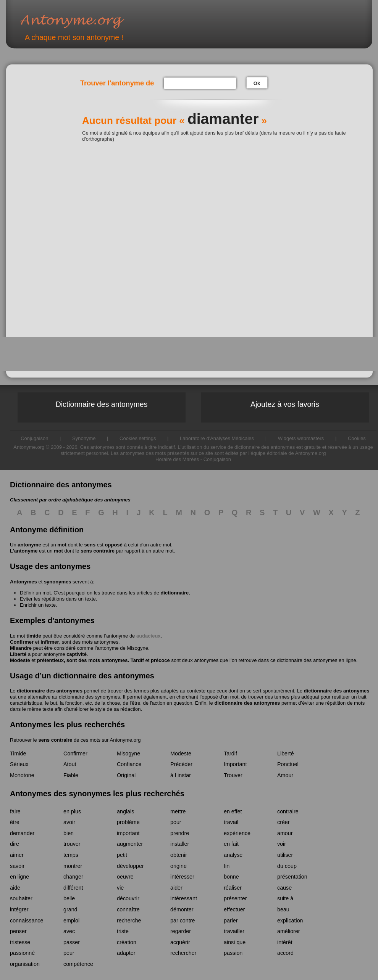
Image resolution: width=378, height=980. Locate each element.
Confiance (129, 764)
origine (178, 866)
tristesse (20, 942)
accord (285, 953)
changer (73, 877)
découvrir (128, 898)
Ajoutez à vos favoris (285, 404)
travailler (234, 931)
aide (15, 888)
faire (15, 811)
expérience (237, 833)
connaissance (27, 921)
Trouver (233, 775)
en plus (72, 811)
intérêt (285, 942)
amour (285, 833)
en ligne (19, 877)
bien (69, 833)
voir (282, 844)
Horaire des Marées (177, 459)
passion (233, 953)
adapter (126, 953)
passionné (22, 953)
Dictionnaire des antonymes (102, 404)
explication (290, 921)
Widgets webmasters (301, 438)
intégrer (19, 909)
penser (18, 931)
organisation (25, 964)
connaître (128, 909)
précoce (160, 660)
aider (176, 888)
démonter (182, 909)
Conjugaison (34, 438)
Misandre (21, 648)
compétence (78, 964)
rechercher (183, 953)
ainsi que (235, 942)
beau (283, 909)
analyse (233, 855)
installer (180, 844)
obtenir (179, 855)
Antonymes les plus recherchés (67, 725)
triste (123, 931)
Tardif (137, 660)
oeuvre (125, 877)
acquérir (180, 942)
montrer (73, 866)
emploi (71, 921)
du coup (287, 866)
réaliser (233, 888)
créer (283, 822)
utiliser (285, 855)
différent (73, 888)
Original (126, 775)
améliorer (289, 931)
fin (227, 866)
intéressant (184, 898)
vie (120, 888)
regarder (181, 931)
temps (71, 855)
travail (231, 822)
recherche (129, 921)
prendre (180, 833)
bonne (231, 877)
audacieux (149, 636)
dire (15, 844)
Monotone (22, 775)
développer (130, 866)
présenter (235, 898)
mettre (178, 811)
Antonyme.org (84, 21)
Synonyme (84, 438)
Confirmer (22, 642)
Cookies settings (138, 438)
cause (284, 888)
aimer (17, 855)
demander (22, 833)
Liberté (18, 654)
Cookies (357, 438)
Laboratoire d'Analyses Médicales (217, 438)
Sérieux (19, 764)
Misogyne (137, 648)
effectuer (234, 909)
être (15, 822)
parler (231, 921)
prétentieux (50, 660)
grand (70, 909)
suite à (285, 898)
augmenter (130, 844)
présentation (292, 877)
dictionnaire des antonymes (50, 691)
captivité (77, 654)
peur (69, 953)
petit (122, 855)
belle (69, 898)
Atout (70, 764)
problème (128, 822)
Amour (285, 775)
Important (235, 764)
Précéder (181, 764)
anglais (125, 811)
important (128, 833)
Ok (257, 83)
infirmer (50, 642)
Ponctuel (288, 764)
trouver (72, 844)
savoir (17, 866)
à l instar (181, 775)
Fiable (71, 775)
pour (176, 822)
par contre (183, 921)
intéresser (182, 877)
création (127, 942)
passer (72, 942)
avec (69, 931)
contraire (288, 811)
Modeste (20, 660)
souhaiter (21, 898)
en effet (233, 811)
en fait (231, 844)
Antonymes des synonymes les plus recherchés (97, 794)
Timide (18, 753)
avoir (69, 822)
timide (34, 636)
